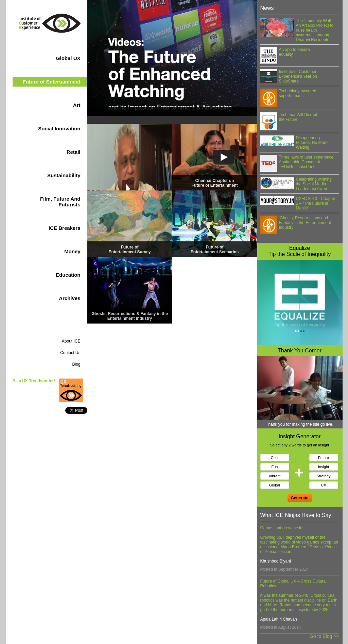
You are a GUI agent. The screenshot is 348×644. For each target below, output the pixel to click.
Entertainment (51, 82)
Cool (275, 458)
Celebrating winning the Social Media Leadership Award (314, 184)
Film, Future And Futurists (49, 202)
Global (275, 485)
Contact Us (70, 353)
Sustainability (52, 175)
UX (323, 485)
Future (324, 458)
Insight (324, 467)
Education (56, 275)
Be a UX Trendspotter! (34, 381)
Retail (62, 152)
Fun (275, 467)
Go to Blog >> (324, 636)
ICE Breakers (53, 228)
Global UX (57, 58)
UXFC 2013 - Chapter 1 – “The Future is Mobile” (316, 203)
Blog (76, 364)
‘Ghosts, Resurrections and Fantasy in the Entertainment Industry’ (305, 223)
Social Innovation (47, 128)
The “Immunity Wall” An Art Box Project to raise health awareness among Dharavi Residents (315, 30)
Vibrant (275, 476)
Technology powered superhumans (298, 93)
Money (61, 251)
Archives (69, 298)
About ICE (71, 341)
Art (65, 105)
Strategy (324, 476)
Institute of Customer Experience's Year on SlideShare (298, 76)
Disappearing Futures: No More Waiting (312, 143)
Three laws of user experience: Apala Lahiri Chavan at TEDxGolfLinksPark (307, 162)
